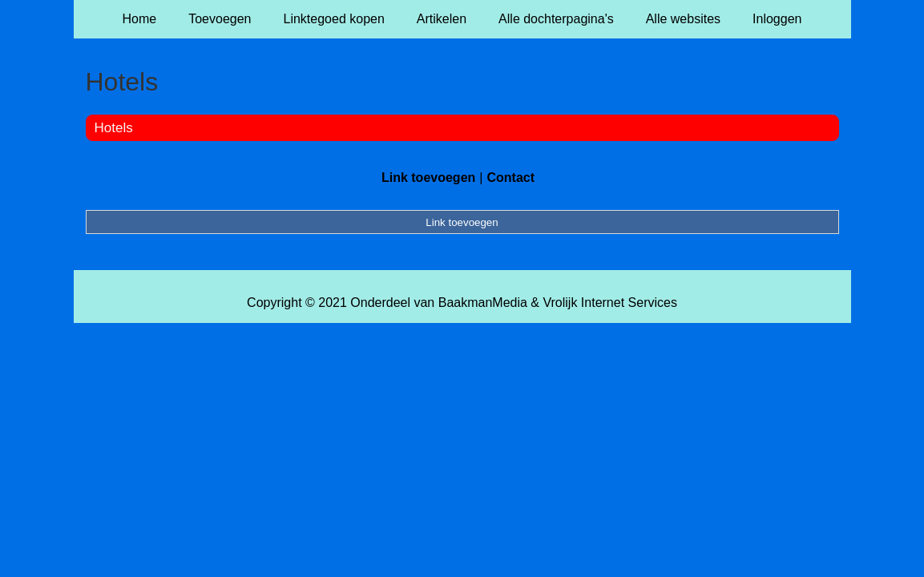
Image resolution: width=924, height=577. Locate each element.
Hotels (114, 128)
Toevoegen (220, 19)
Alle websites (683, 19)
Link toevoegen (428, 178)
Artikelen (442, 19)
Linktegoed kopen (334, 19)
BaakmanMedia (483, 303)
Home (140, 19)
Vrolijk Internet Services (609, 303)
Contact (510, 178)
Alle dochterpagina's (556, 19)
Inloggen (777, 19)
